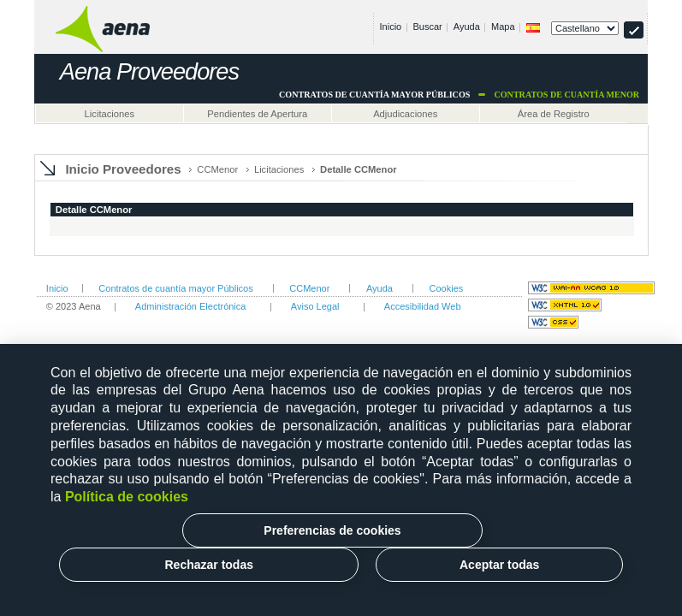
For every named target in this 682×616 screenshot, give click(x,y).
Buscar (427, 27)
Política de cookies (127, 497)
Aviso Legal (315, 306)
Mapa (503, 27)
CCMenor (217, 169)
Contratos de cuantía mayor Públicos (175, 288)
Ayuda (467, 27)
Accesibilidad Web (423, 306)
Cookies (447, 288)
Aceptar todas (499, 565)
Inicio (391, 27)
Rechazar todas (208, 565)
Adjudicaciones (405, 114)
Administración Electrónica (191, 306)
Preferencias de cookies (332, 530)
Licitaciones (110, 114)
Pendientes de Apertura (257, 114)
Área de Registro (554, 114)
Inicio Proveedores (123, 169)
